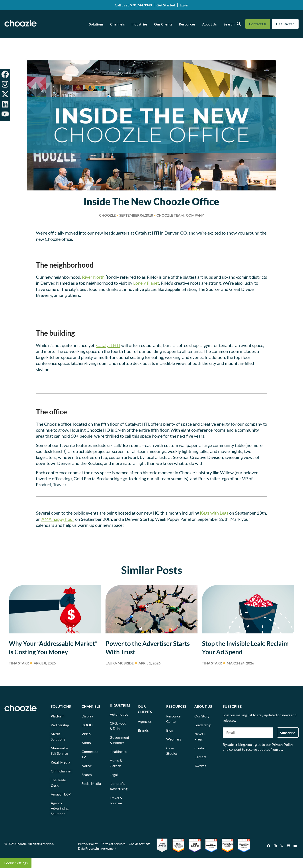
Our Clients (163, 24)
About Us (209, 24)
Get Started (166, 5)
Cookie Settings (16, 863)
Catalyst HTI (108, 345)
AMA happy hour (58, 519)
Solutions (96, 24)
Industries (139, 24)
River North (93, 277)
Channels (117, 24)
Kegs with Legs (214, 513)
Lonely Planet (146, 283)
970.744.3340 (141, 5)
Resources (187, 24)
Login (184, 5)
